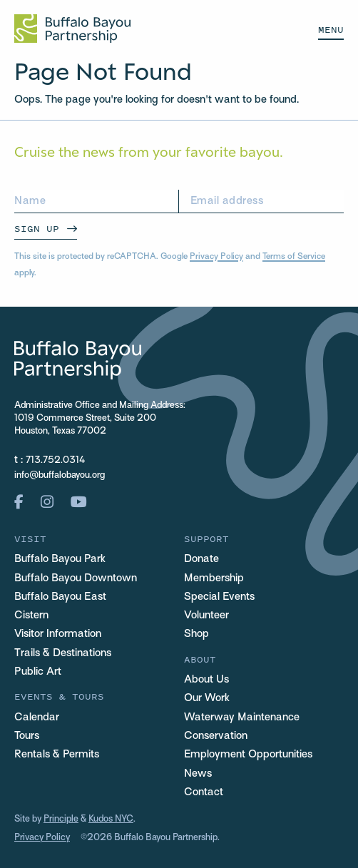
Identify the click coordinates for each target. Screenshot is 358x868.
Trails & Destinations (63, 653)
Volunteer (206, 616)
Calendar (37, 718)
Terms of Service (294, 257)
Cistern (31, 616)
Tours (27, 736)
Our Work (207, 698)
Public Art (38, 672)
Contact (204, 792)
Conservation (216, 736)
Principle (61, 820)
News (198, 774)
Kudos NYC (111, 820)
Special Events (219, 597)
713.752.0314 (56, 461)
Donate (201, 559)
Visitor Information (58, 634)
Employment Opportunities (248, 755)
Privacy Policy (216, 257)
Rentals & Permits (57, 755)
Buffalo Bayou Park (60, 559)
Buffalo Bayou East (60, 597)
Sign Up (37, 229)
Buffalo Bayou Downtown (76, 578)
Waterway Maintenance (242, 718)
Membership (214, 578)
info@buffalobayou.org (60, 476)
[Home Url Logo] (72, 29)
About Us (206, 680)
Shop (196, 634)
